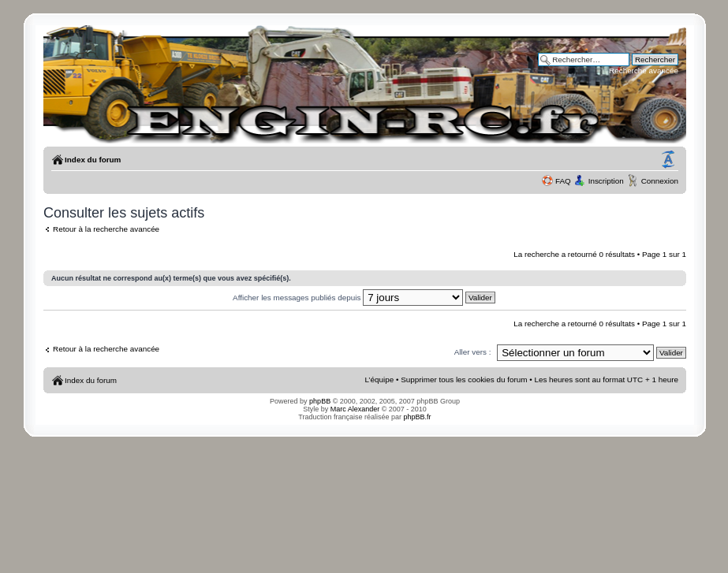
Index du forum (93, 160)
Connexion (660, 181)
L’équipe (379, 380)
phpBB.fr (418, 417)
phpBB (320, 401)
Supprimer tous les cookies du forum (464, 380)
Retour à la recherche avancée (106, 229)
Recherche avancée (644, 71)
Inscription (606, 181)
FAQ (563, 181)
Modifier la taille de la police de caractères (668, 160)
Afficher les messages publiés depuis (364, 298)
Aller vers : (473, 352)
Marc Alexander (355, 409)
